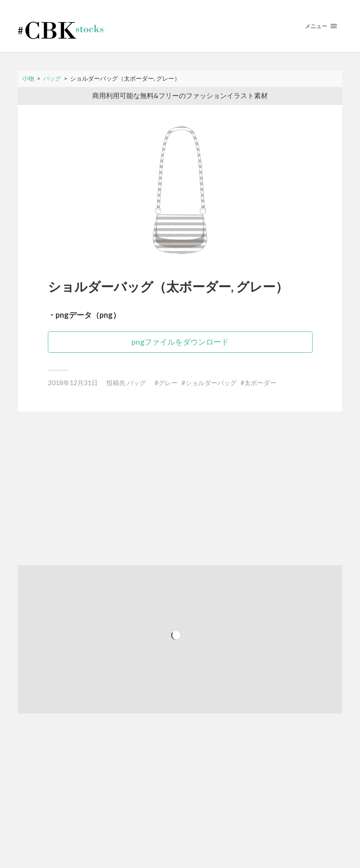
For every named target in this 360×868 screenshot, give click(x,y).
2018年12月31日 (73, 383)
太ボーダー (260, 383)
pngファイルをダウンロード (180, 342)
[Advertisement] (180, 488)
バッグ (136, 383)
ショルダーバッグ (211, 383)
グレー (168, 383)
